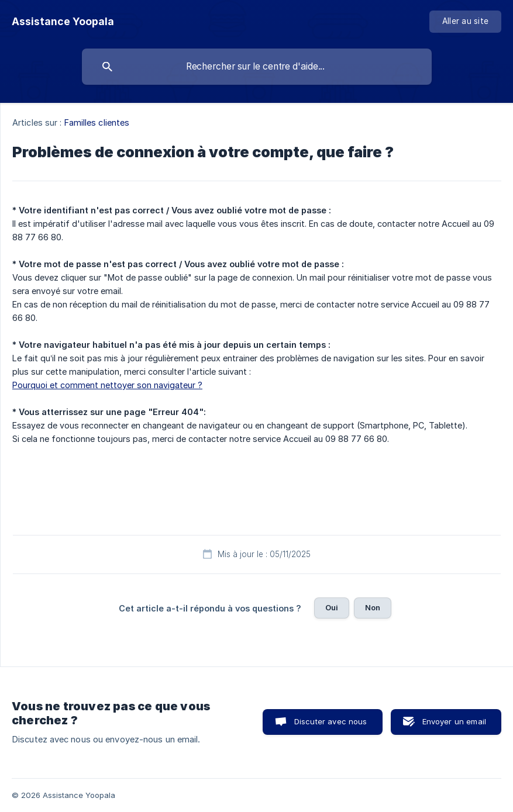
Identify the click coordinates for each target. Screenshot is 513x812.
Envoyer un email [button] (454, 721)
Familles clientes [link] (97, 122)
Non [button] (373, 607)
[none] (63, 22)
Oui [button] (332, 607)
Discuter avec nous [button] (331, 721)
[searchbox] (257, 67)
